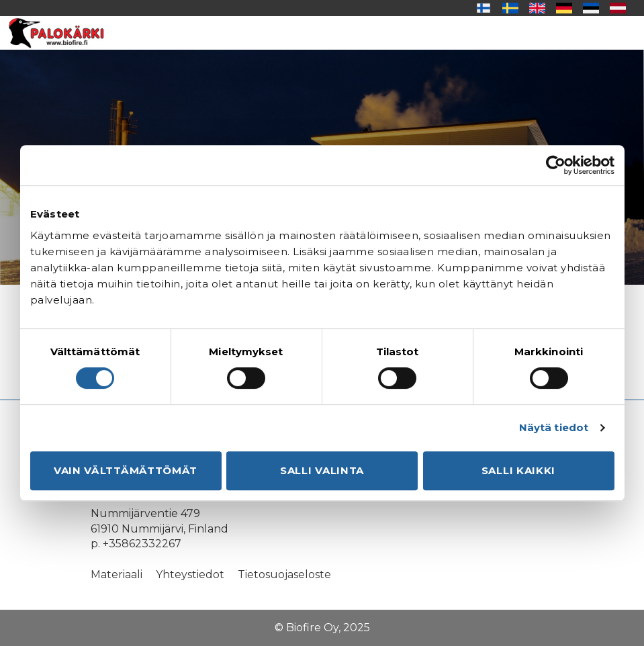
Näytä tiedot (554, 427)
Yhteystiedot (190, 574)
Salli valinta (322, 470)
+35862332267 (142, 544)
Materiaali (117, 574)
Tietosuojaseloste (284, 574)
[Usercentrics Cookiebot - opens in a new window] (556, 165)
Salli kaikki (518, 470)
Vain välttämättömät (126, 470)
